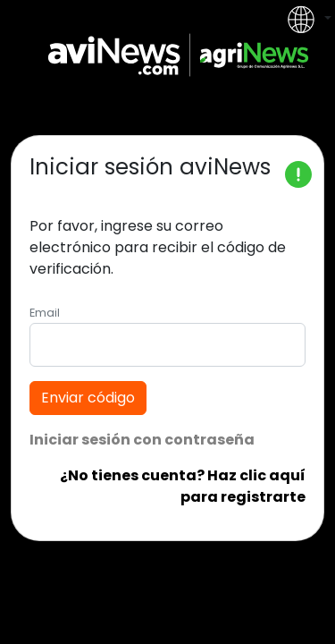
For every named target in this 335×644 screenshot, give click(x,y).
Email (45, 313)
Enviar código (88, 398)
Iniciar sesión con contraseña (142, 440)
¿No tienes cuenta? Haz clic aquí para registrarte (183, 486)
